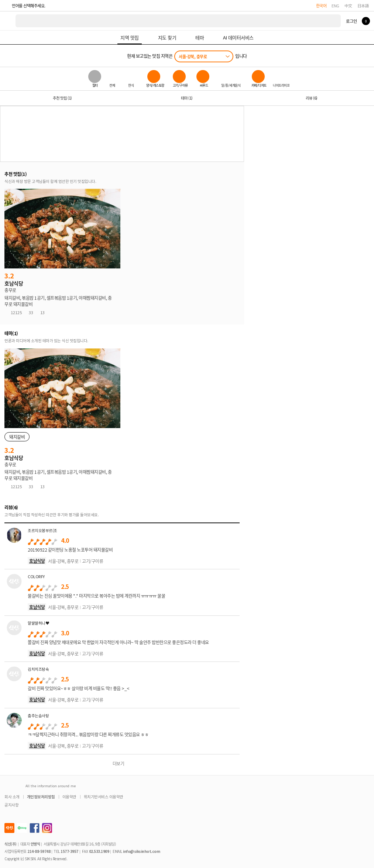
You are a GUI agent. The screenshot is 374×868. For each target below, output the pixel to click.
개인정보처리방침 (41, 797)
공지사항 (11, 805)
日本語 (363, 6)
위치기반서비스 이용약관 (104, 797)
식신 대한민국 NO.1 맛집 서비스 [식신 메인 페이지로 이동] (8, 21)
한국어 (321, 6)
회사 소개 (12, 797)
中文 (348, 6)
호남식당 (37, 561)
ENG (335, 6)
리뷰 (311, 98)
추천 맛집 (62, 98)
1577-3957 (69, 851)
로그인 (351, 21)
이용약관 (69, 797)
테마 (187, 98)
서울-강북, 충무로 (193, 56)
